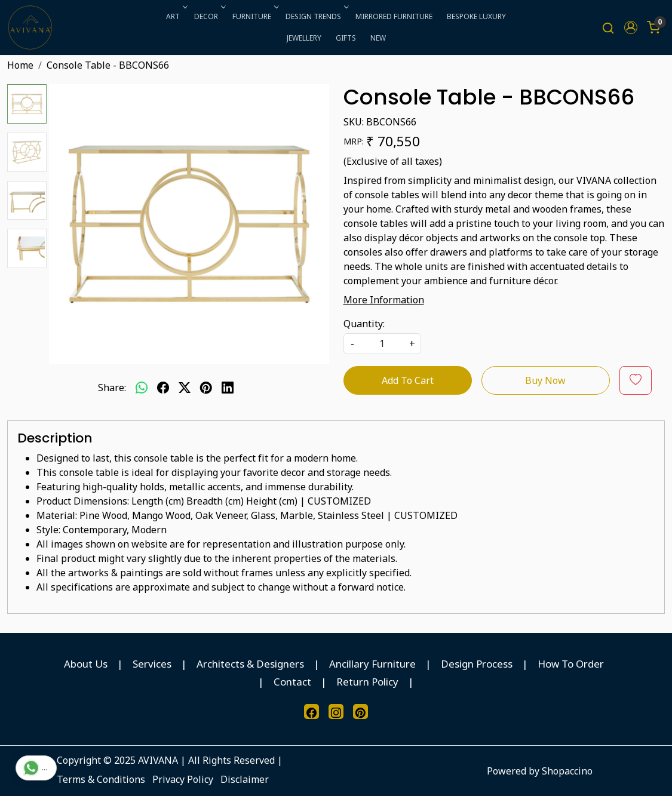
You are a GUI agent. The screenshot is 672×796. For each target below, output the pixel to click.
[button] (631, 27)
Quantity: (364, 324)
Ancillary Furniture (372, 664)
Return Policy (367, 682)
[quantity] (382, 344)
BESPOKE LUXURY (476, 16)
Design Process (477, 664)
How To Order (571, 664)
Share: (112, 388)
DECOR (209, 16)
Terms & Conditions (101, 779)
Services (152, 664)
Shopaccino (567, 771)
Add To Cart (408, 380)
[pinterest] (206, 388)
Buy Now (545, 380)
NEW (378, 38)
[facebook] (163, 388)
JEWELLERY (304, 38)
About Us (86, 664)
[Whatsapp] (142, 388)
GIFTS (346, 38)
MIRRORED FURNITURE (394, 16)
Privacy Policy (183, 779)
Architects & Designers (250, 664)
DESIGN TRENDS (316, 16)
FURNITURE (254, 16)
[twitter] (185, 388)
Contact (292, 682)
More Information (384, 300)
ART (176, 16)
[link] (608, 28)
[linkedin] (228, 388)
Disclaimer (245, 779)
